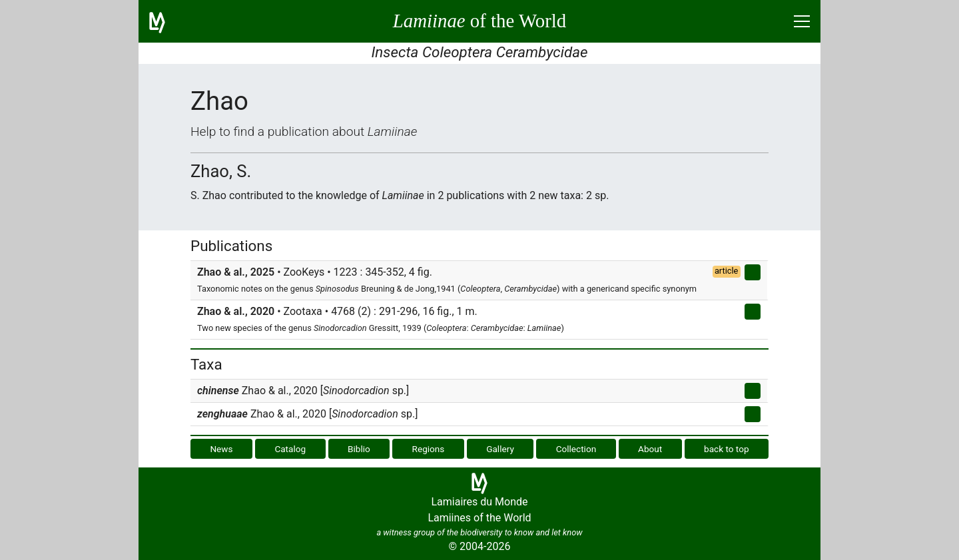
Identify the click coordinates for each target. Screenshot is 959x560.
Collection (576, 449)
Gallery (500, 449)
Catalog (290, 449)
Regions (429, 449)
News (221, 449)
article (727, 271)
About (650, 449)
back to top (727, 449)
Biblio (359, 449)
